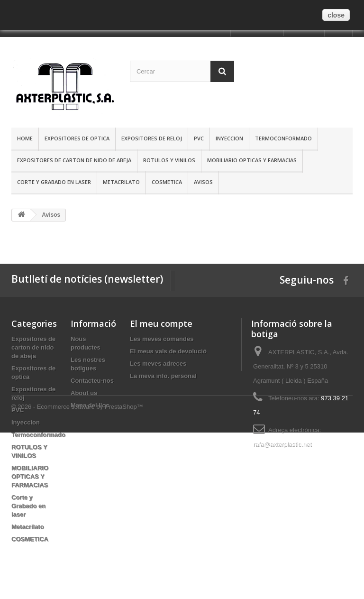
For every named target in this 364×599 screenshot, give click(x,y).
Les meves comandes (162, 339)
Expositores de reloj (152, 138)
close (336, 15)
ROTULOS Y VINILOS (169, 160)
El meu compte (161, 323)
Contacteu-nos (92, 381)
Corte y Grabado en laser (54, 182)
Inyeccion (229, 138)
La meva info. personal (163, 376)
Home (25, 138)
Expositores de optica (77, 138)
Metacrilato (121, 182)
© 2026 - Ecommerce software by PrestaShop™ (77, 573)
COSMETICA (167, 182)
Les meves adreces (158, 364)
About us (84, 393)
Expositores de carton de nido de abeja (74, 160)
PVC (199, 138)
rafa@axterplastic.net (282, 444)
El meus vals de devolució (168, 351)
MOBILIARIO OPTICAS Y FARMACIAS (252, 160)
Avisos (203, 182)
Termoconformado (283, 138)
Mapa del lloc (90, 405)
